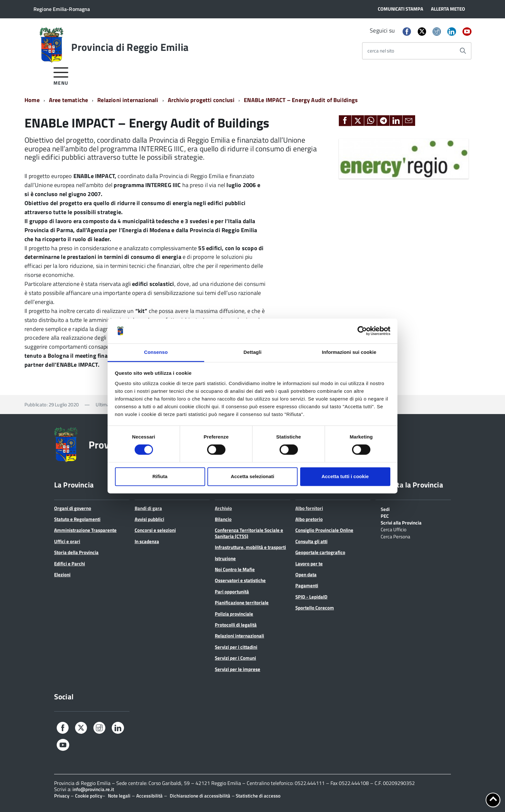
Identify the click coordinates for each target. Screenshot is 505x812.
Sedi (385, 509)
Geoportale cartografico (320, 552)
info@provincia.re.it (93, 789)
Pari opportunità (232, 592)
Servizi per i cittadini (236, 647)
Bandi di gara (148, 508)
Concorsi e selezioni (155, 530)
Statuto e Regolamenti (77, 519)
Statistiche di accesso (258, 796)
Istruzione (225, 558)
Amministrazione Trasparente (85, 530)
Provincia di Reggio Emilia (130, 47)
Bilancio (223, 519)
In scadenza (147, 541)
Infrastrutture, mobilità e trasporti (250, 547)
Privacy (62, 796)
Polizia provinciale (234, 614)
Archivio (223, 508)
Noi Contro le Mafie (235, 569)
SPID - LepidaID (311, 597)
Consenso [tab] (156, 352)
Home (32, 100)
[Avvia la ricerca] (463, 51)
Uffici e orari (67, 541)
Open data (306, 575)
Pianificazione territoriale (242, 603)
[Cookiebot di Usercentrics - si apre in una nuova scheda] (362, 331)
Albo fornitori (309, 508)
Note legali (119, 796)
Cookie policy (89, 796)
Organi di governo (73, 508)
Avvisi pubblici (149, 519)
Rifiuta (160, 476)
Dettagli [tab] (252, 352)
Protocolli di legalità (236, 625)
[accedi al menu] (61, 75)
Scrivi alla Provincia (401, 522)
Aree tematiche (69, 100)
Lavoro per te (309, 564)
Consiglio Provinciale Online (324, 530)
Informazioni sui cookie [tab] (349, 352)
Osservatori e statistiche (240, 580)
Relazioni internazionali (128, 100)
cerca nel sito (381, 51)
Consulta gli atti (311, 541)
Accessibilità (149, 796)
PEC (385, 515)
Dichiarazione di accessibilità (200, 796)
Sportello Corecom (315, 608)
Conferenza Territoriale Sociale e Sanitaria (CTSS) (249, 533)
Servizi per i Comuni (235, 658)
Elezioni (62, 575)
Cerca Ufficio (394, 529)
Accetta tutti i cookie (345, 476)
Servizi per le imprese (238, 669)
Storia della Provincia (76, 552)
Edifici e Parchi (70, 564)
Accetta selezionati (252, 476)
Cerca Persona (395, 536)
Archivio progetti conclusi (201, 100)
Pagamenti (307, 585)
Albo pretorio (309, 519)
